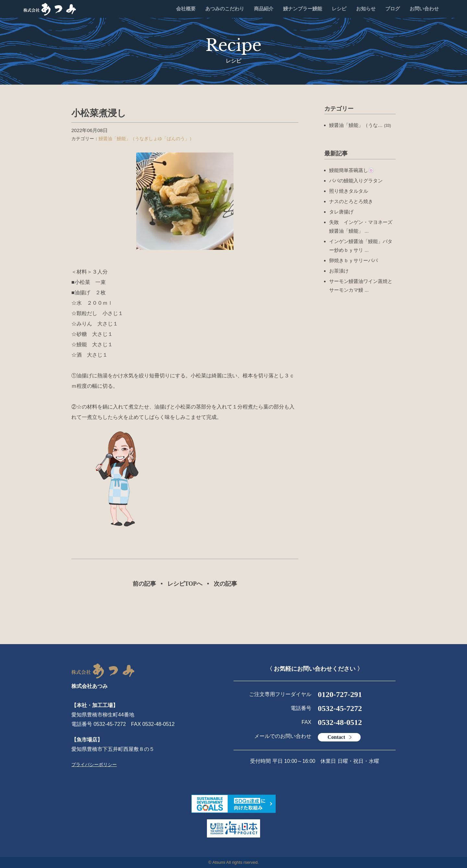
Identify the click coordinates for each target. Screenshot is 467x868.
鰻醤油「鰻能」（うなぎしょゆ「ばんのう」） (146, 139)
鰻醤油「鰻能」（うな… (360, 125)
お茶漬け (339, 271)
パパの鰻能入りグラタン (356, 181)
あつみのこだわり (225, 9)
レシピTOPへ (185, 584)
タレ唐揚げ (341, 212)
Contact (336, 737)
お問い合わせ (424, 9)
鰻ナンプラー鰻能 (303, 9)
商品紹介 (264, 9)
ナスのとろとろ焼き (351, 201)
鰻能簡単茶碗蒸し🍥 (352, 170)
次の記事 (225, 584)
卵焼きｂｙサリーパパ (353, 260)
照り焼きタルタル (349, 191)
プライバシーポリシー (94, 764)
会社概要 (186, 9)
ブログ (393, 9)
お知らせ (366, 9)
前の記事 (144, 584)
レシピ (339, 9)
